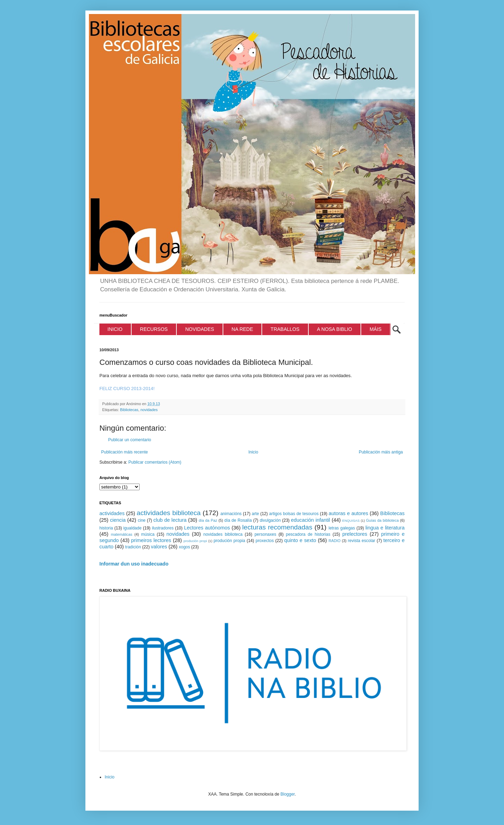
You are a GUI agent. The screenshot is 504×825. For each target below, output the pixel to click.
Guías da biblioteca (383, 520)
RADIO (335, 541)
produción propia (229, 541)
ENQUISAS (351, 521)
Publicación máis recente (124, 452)
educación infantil (310, 520)
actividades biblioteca (169, 513)
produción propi (195, 541)
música (148, 534)
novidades (149, 410)
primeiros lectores (151, 540)
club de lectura (170, 520)
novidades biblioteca (223, 534)
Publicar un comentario (130, 440)
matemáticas (122, 534)
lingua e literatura (385, 528)
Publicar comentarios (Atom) (155, 462)
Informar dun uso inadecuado (134, 564)
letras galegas (342, 528)
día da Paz (208, 520)
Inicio (253, 452)
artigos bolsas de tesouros (294, 514)
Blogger (288, 794)
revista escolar (362, 541)
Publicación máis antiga (381, 452)
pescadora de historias (308, 534)
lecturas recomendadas (277, 527)
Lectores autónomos (207, 528)
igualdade (132, 528)
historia (106, 528)
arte (255, 514)
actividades (112, 513)
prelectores (355, 534)
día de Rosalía (238, 520)
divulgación (270, 520)
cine (142, 520)
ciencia (118, 520)
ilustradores (163, 528)
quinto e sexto (300, 540)
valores (159, 547)
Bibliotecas (129, 410)
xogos (184, 547)
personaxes (265, 534)
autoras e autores (348, 513)
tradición (133, 547)
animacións (231, 514)
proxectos (265, 541)
